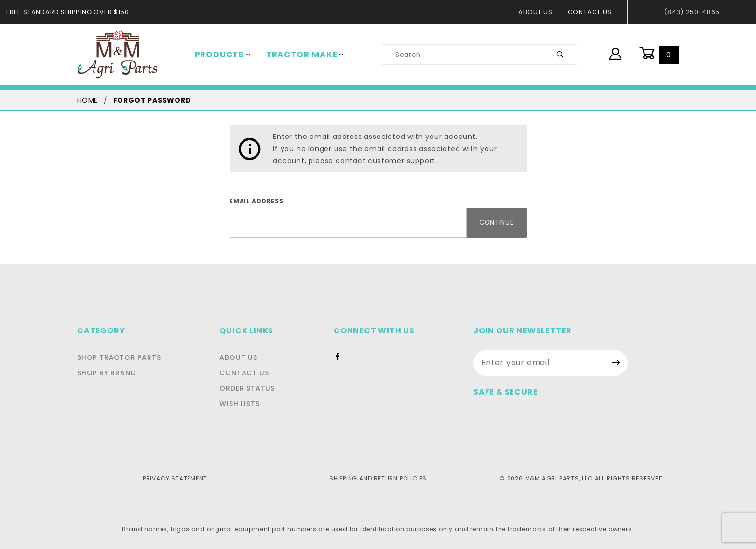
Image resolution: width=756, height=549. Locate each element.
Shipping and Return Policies (378, 478)
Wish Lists (244, 404)
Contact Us (592, 12)
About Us (540, 12)
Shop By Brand (105, 373)
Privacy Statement (175, 478)
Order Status (250, 388)
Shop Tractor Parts (116, 357)
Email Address (254, 201)
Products (221, 55)
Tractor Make (298, 55)
